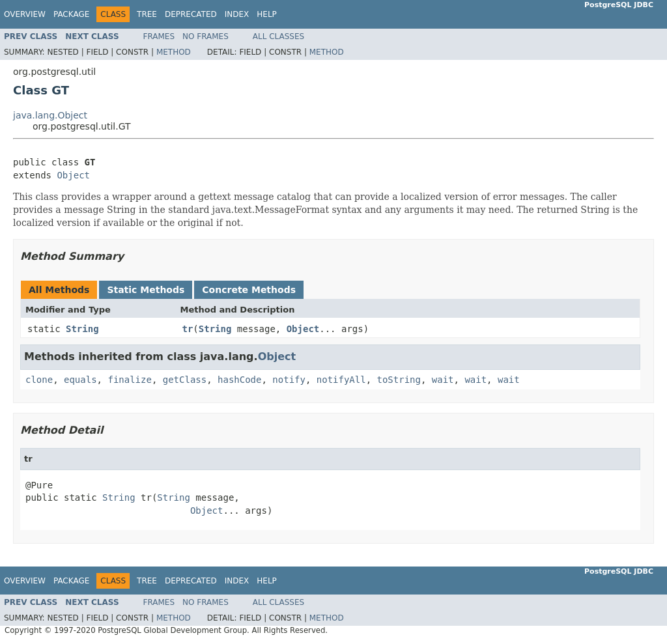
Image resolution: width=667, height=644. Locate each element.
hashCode (239, 380)
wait (443, 380)
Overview (25, 14)
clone (39, 380)
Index (237, 14)
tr (188, 329)
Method (174, 52)
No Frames (206, 36)
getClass (185, 380)
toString (399, 380)
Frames (159, 36)
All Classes (278, 36)
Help (267, 14)
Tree (147, 14)
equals (80, 380)
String (82, 329)
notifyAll (341, 380)
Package (71, 14)
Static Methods (146, 290)
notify (289, 380)
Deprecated (191, 14)
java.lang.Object (50, 115)
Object (73, 175)
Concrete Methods (249, 290)
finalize (129, 380)
